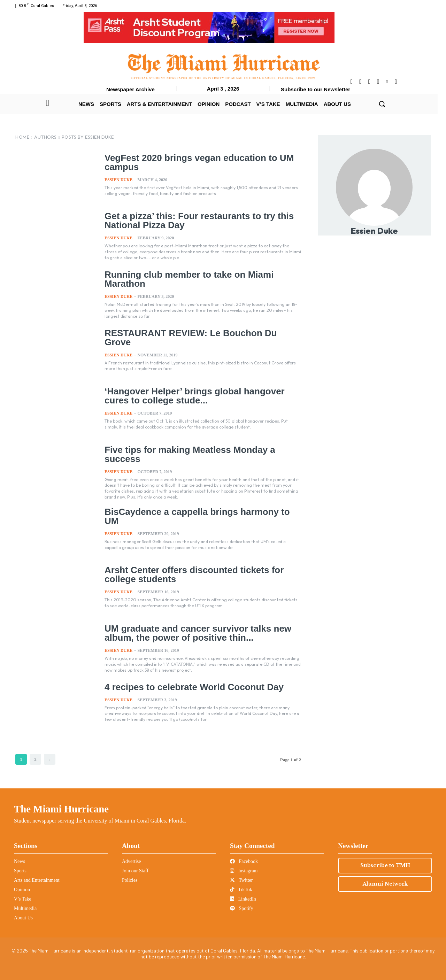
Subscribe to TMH (385, 865)
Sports (20, 870)
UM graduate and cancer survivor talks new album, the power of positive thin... (194, 632)
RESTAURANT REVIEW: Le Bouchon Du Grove (201, 333)
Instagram (244, 870)
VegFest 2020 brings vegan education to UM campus (195, 162)
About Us (23, 917)
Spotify (242, 908)
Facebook (244, 861)
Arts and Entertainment (37, 879)
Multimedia (25, 908)
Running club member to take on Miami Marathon (186, 279)
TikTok (241, 889)
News (20, 861)
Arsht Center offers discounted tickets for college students (191, 573)
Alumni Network (385, 883)
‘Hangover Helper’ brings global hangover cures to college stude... (191, 395)
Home (22, 137)
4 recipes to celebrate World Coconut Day (191, 686)
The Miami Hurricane (61, 808)
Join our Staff (135, 870)
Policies (130, 879)
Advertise (131, 861)
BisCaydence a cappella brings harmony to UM (202, 511)
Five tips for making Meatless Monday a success (187, 454)
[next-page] (50, 759)
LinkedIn (243, 898)
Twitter (241, 879)
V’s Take (23, 898)
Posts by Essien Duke (88, 137)
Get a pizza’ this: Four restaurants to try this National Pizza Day (195, 220)
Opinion (22, 889)
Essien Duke (118, 179)
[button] (382, 104)
